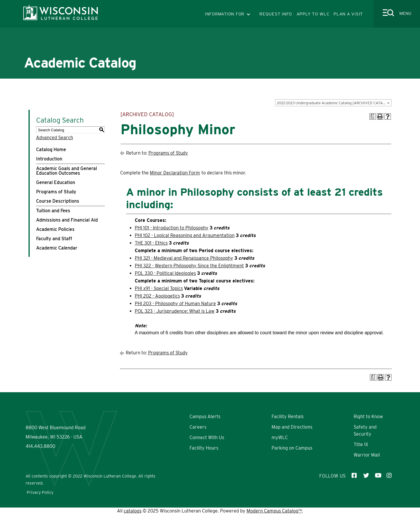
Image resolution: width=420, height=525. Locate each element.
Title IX (361, 444)
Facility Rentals (288, 417)
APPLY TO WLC (313, 14)
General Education (56, 182)
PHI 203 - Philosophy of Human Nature (175, 304)
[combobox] (333, 103)
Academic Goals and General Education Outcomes (67, 171)
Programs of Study (56, 192)
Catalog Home (51, 150)
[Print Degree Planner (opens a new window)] (373, 116)
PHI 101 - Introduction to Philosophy (172, 228)
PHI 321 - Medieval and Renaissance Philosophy (184, 258)
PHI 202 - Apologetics (157, 296)
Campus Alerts (205, 417)
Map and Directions (292, 427)
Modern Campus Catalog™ (274, 521)
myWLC (280, 438)
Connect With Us (207, 438)
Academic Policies (55, 229)
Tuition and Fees (53, 211)
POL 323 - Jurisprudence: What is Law (175, 311)
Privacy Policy (40, 503)
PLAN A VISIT (348, 14)
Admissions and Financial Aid (67, 220)
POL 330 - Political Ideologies (165, 273)
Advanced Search (55, 138)
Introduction (49, 159)
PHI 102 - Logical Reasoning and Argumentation (185, 235)
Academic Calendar (57, 248)
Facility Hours (204, 448)
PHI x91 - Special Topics (159, 288)
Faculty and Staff (54, 239)
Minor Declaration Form (175, 173)
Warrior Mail (367, 455)
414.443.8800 (40, 464)
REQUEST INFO (276, 14)
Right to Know (368, 417)
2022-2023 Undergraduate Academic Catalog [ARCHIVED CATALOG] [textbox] (334, 103)
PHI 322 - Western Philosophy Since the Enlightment (189, 266)
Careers (198, 427)
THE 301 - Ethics (151, 243)
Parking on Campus (292, 448)
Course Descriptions (58, 201)
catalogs (133, 521)
